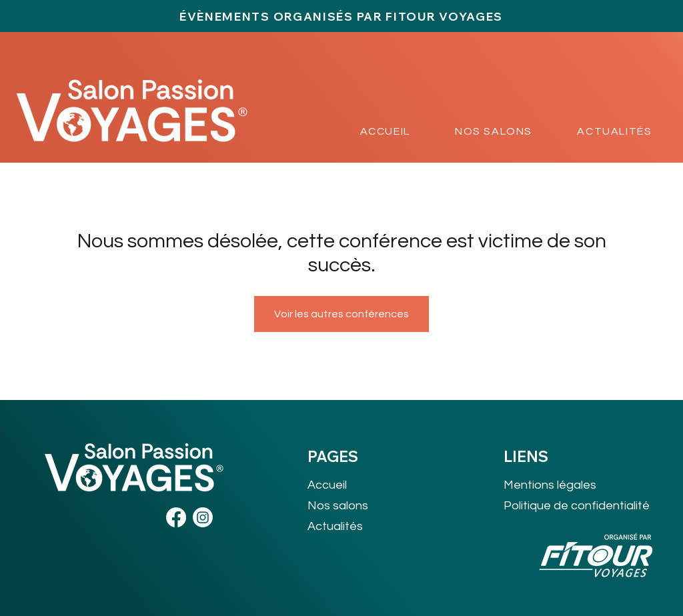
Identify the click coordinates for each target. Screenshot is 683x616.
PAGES (333, 457)
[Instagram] (203, 517)
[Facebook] (176, 517)
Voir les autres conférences (341, 314)
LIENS (526, 457)
